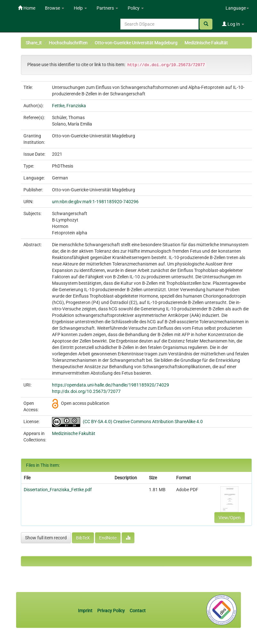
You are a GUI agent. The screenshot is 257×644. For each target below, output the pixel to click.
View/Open (230, 518)
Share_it (34, 43)
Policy (136, 8)
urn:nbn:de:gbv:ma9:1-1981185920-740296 (95, 202)
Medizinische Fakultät (206, 43)
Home (27, 8)
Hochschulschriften (68, 43)
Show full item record (46, 538)
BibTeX (83, 538)
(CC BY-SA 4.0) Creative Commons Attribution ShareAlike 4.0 (143, 422)
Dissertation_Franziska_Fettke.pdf (58, 490)
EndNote (108, 538)
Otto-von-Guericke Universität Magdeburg (136, 43)
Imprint (86, 611)
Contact (138, 611)
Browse (55, 8)
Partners (107, 8)
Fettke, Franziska (69, 106)
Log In (233, 24)
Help (80, 8)
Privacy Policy (111, 611)
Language (237, 8)
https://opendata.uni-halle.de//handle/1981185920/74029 (111, 385)
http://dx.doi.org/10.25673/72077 (86, 391)
